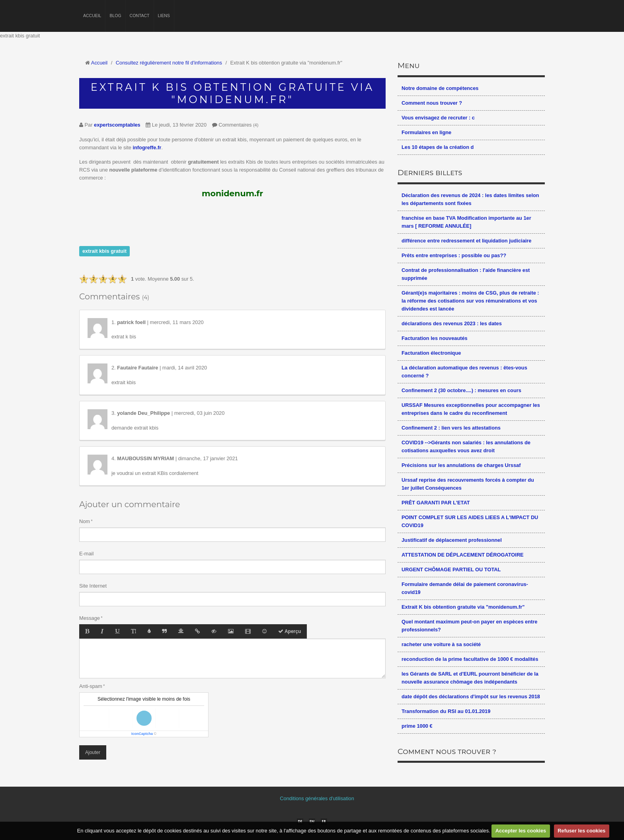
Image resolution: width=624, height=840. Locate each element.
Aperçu (290, 631)
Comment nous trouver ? (432, 103)
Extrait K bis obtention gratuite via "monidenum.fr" (463, 607)
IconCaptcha (142, 734)
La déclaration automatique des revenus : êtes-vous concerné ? (464, 372)
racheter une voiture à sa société (441, 644)
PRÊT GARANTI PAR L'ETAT (436, 503)
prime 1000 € (417, 726)
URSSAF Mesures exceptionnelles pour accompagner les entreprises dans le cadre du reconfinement (471, 409)
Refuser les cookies (581, 831)
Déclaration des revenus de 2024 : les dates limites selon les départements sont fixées (470, 199)
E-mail (86, 554)
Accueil (92, 16)
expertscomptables (117, 125)
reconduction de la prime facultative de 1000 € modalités (470, 659)
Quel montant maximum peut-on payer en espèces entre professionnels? (469, 626)
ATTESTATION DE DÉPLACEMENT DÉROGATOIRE (463, 555)
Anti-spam (91, 686)
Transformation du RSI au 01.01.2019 (446, 711)
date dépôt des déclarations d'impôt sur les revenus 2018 (471, 696)
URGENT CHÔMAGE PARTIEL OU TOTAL (451, 569)
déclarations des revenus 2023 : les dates (452, 323)
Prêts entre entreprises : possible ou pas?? (454, 255)
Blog (115, 16)
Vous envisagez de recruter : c (438, 118)
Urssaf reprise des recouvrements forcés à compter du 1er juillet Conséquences (468, 484)
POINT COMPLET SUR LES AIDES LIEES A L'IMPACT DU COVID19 (470, 521)
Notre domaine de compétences (440, 88)
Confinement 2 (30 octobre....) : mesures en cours (461, 390)
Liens (164, 16)
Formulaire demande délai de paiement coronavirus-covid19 (465, 588)
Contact (140, 16)
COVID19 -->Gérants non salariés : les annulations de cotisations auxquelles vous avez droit (466, 446)
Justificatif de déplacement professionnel (452, 540)
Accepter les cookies (521, 831)
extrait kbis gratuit (104, 251)
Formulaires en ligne (426, 132)
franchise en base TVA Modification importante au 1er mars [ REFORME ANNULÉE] (466, 222)
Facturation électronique (431, 353)
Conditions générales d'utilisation (317, 798)
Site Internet (93, 586)
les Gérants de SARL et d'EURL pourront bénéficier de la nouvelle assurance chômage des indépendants (470, 678)
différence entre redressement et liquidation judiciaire (466, 241)
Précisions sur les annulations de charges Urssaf (461, 465)
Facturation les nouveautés (435, 338)
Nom (85, 521)
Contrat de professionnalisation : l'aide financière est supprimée (466, 274)
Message (90, 618)
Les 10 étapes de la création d (438, 147)
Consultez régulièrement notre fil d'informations (169, 63)
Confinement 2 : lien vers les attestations (451, 428)
